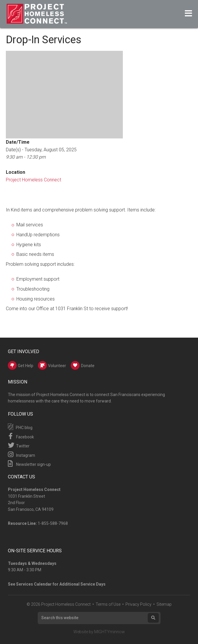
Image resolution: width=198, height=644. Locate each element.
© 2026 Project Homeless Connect (59, 604)
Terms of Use (108, 604)
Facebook (21, 436)
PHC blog (20, 427)
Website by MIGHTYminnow (99, 632)
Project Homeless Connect (33, 180)
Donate (83, 365)
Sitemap (164, 604)
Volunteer (52, 365)
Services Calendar (34, 584)
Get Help (21, 365)
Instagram (21, 454)
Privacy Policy (138, 604)
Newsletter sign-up (29, 464)
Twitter (19, 445)
